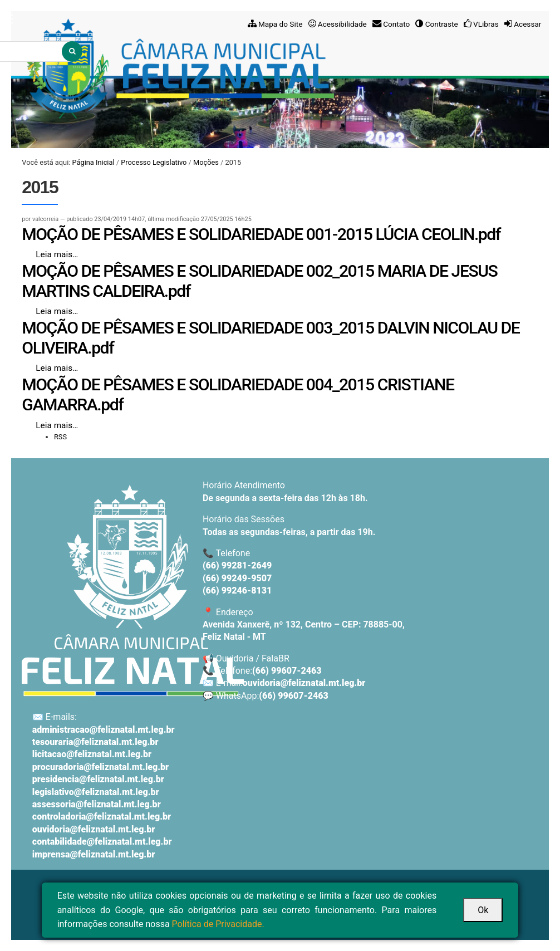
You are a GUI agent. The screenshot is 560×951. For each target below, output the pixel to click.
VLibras (486, 24)
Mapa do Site (281, 24)
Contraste (442, 24)
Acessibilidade (342, 24)
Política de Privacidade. (218, 924)
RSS (60, 437)
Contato (396, 24)
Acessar (527, 24)
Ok (483, 910)
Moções (206, 162)
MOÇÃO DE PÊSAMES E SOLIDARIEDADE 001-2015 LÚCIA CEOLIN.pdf (261, 234)
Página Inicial (94, 162)
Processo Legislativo (154, 162)
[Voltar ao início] (133, 590)
